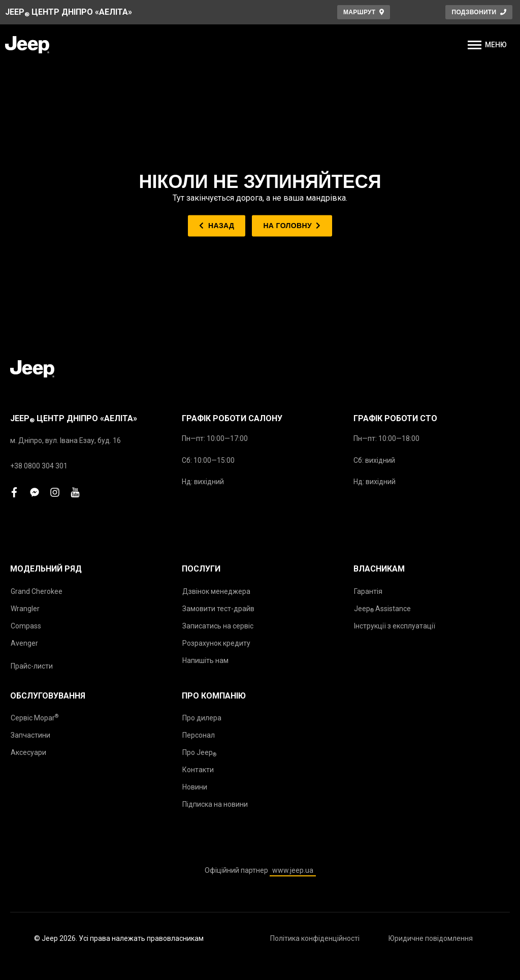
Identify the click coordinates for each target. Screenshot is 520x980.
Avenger (24, 643)
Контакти (198, 770)
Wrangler (25, 609)
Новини (195, 787)
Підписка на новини (215, 804)
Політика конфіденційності (315, 938)
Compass (26, 626)
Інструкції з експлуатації (395, 626)
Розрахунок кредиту (216, 643)
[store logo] (27, 45)
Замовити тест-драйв (218, 609)
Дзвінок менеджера (216, 591)
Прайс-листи (32, 666)
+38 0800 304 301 (39, 466)
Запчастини (30, 735)
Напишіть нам (205, 660)
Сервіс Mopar (35, 718)
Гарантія (368, 591)
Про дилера (202, 718)
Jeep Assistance (382, 609)
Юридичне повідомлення (431, 938)
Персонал (199, 735)
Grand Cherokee (37, 591)
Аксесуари (28, 752)
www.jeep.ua (293, 870)
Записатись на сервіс (218, 626)
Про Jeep (199, 753)
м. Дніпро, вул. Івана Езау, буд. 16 (66, 440)
